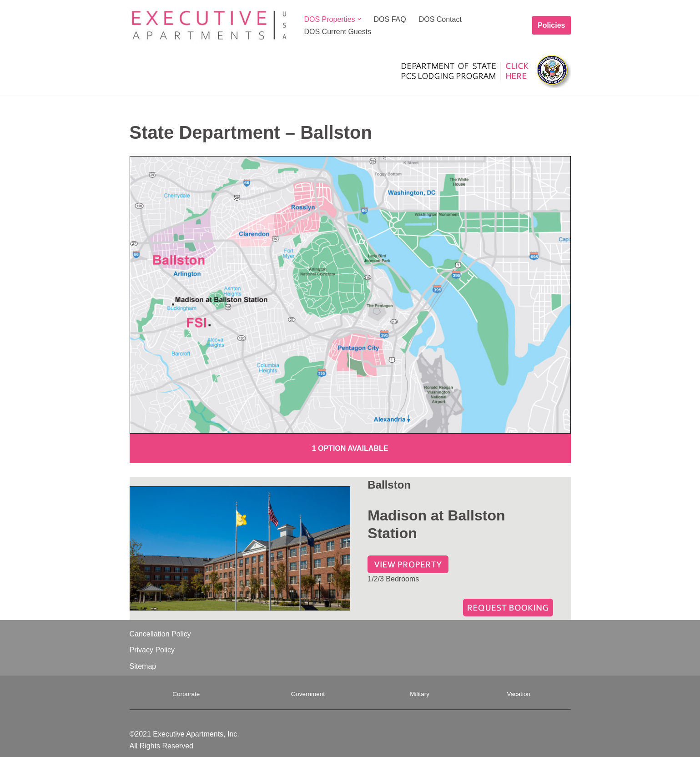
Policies (551, 25)
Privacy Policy (152, 650)
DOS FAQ (390, 19)
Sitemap (143, 666)
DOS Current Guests (338, 32)
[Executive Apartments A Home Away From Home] (209, 25)
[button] (359, 19)
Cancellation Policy (160, 634)
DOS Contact (440, 19)
